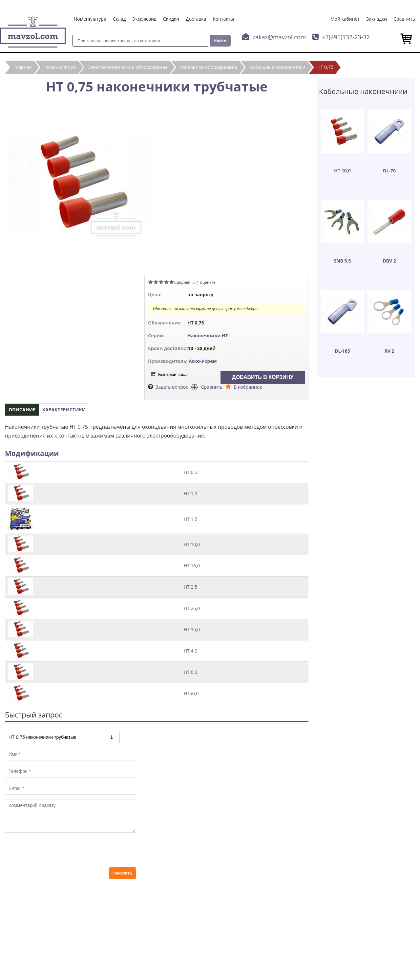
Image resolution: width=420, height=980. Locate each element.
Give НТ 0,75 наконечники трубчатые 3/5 (161, 282)
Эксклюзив (145, 19)
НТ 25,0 (192, 608)
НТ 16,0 (192, 566)
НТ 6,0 (190, 672)
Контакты (223, 19)
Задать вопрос (172, 387)
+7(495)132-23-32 (346, 37)
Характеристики (64, 410)
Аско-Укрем (203, 361)
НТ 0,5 (190, 472)
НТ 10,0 (192, 544)
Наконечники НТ (208, 335)
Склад (119, 19)
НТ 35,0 (192, 629)
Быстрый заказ (173, 374)
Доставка (196, 19)
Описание (22, 410)
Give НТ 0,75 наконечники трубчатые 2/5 (156, 282)
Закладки (377, 19)
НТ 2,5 (190, 587)
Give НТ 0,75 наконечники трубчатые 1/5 (151, 282)
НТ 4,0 (190, 651)
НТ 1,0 (190, 493)
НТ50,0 (191, 693)
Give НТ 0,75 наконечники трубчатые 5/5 (172, 282)
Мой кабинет (345, 19)
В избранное (248, 387)
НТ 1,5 (190, 519)
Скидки (171, 19)
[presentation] (55, 850)
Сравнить (404, 19)
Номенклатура (90, 19)
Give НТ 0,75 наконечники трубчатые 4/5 (166, 282)
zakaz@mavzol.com (279, 37)
